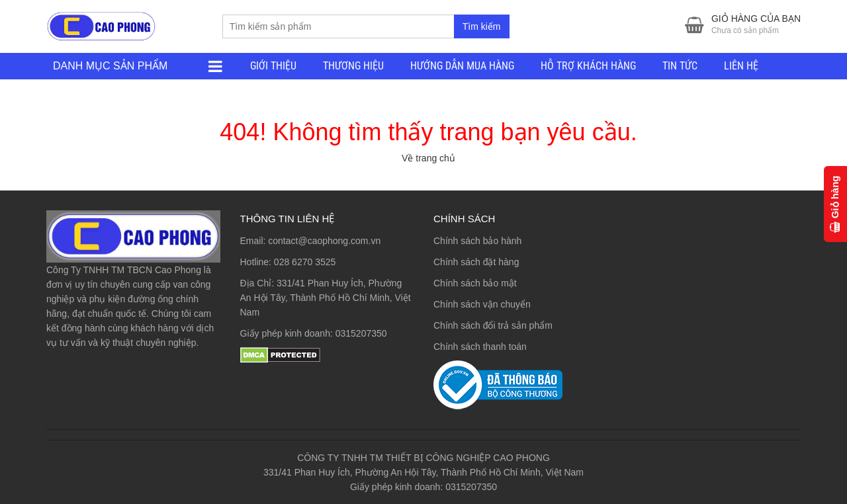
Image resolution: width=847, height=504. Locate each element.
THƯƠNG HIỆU (353, 66)
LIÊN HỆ (741, 66)
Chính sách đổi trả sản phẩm (493, 325)
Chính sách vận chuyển (482, 304)
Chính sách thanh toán (480, 347)
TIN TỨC (680, 66)
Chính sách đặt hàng (476, 262)
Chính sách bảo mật (475, 283)
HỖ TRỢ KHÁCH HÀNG (588, 66)
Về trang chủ (428, 158)
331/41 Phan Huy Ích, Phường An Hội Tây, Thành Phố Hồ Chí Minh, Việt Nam (326, 298)
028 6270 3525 (305, 262)
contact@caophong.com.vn (324, 241)
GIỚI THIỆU (273, 66)
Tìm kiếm (482, 26)
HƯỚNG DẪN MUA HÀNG (462, 66)
